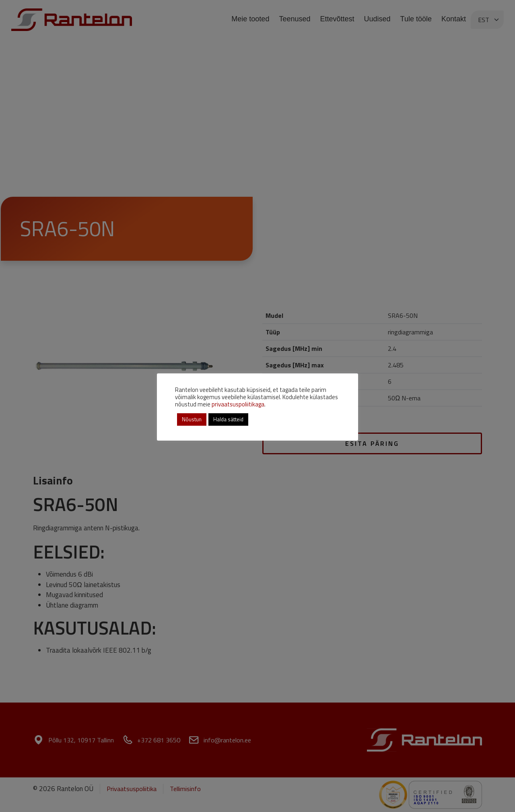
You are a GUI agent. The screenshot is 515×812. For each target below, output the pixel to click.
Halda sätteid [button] (228, 419)
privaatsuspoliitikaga (238, 404)
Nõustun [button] (192, 419)
